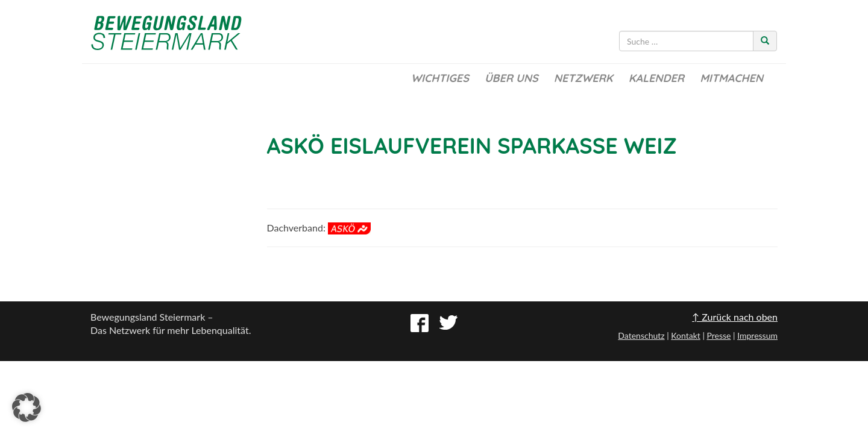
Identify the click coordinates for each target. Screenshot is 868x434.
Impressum (757, 335)
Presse (719, 335)
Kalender (656, 78)
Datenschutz (641, 335)
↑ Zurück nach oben (735, 317)
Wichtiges (440, 78)
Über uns (511, 78)
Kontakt (686, 335)
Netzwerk (583, 78)
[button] (27, 407)
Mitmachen (731, 78)
